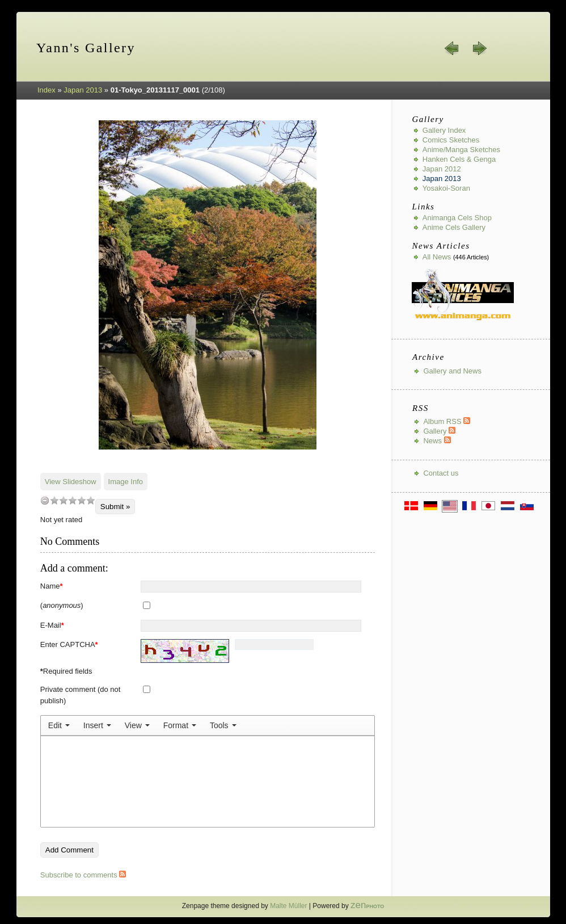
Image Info (126, 482)
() (62, 605)
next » (479, 48)
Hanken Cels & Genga (459, 159)
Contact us (441, 473)
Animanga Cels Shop (457, 218)
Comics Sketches (451, 140)
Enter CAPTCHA (69, 644)
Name (52, 586)
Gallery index (444, 130)
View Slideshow (71, 482)
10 (91, 500)
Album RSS (447, 421)
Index (47, 90)
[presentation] (59, 725)
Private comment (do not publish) (81, 695)
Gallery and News (452, 371)
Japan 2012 (442, 169)
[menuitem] (59, 725)
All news (437, 257)
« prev (452, 48)
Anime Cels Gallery (454, 227)
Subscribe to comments (83, 875)
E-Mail (52, 625)
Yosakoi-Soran (446, 188)
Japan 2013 (83, 90)
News (437, 441)
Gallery (439, 431)
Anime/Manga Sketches (461, 150)
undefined (45, 500)
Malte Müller (288, 906)
